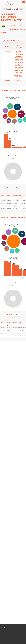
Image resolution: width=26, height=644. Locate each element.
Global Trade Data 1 (10, 8)
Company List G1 (19, 8)
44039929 (7, 51)
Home (2, 8)
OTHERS (19, 81)
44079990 (7, 81)
